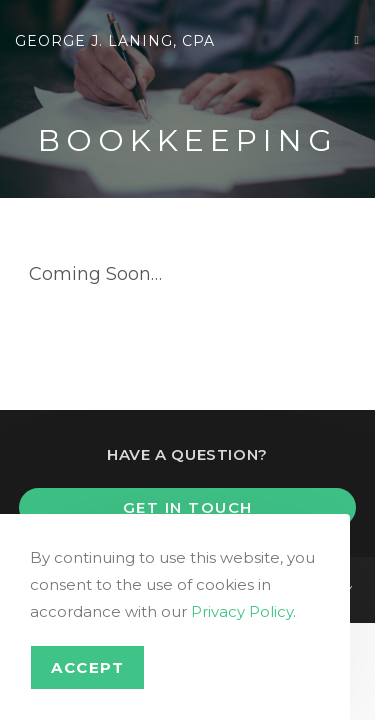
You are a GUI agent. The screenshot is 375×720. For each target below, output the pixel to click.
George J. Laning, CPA (115, 41)
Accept (87, 667)
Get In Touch (188, 507)
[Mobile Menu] (357, 39)
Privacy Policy (242, 611)
